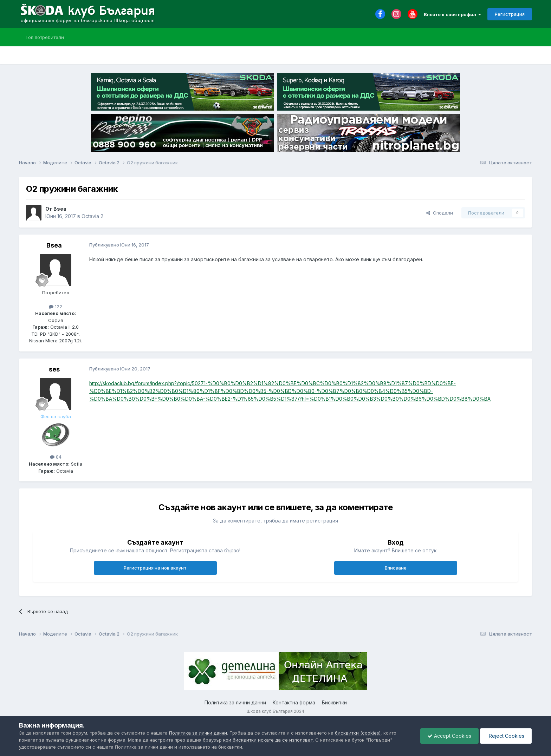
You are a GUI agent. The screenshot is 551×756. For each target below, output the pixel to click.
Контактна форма (294, 702)
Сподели (440, 213)
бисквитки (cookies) (358, 733)
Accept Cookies (449, 736)
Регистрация (510, 14)
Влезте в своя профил (452, 14)
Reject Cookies (506, 736)
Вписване (396, 568)
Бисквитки (334, 702)
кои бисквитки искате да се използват (268, 740)
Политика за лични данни (235, 702)
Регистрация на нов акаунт (155, 568)
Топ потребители (45, 37)
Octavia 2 (92, 216)
